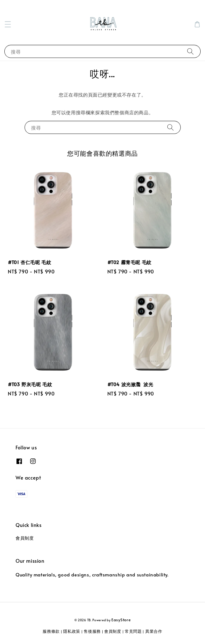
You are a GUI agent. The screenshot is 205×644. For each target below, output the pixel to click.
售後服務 (92, 631)
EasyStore (121, 620)
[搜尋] (190, 51)
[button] (8, 24)
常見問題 (133, 631)
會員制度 (25, 538)
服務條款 (51, 631)
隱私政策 (72, 631)
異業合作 (154, 631)
